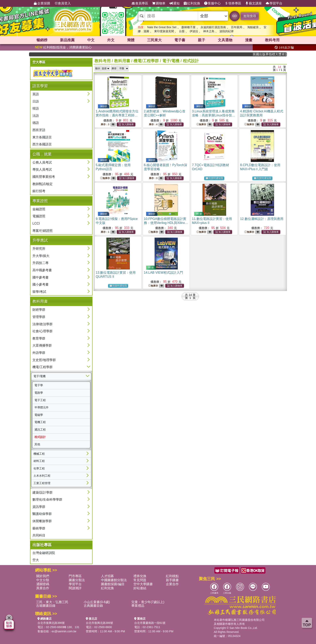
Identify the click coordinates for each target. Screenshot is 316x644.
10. (166, 223)
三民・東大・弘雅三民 (52, 602)
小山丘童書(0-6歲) (97, 602)
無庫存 (201, 125)
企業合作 (172, 584)
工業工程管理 (42, 483)
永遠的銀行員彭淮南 (213, 27)
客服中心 (212, 3)
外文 (111, 40)
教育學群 (39, 338)
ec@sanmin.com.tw (64, 631)
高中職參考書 (42, 270)
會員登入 (62, 3)
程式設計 (40, 437)
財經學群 (39, 310)
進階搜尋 (250, 16)
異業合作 (43, 588)
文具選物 (225, 40)
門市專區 (75, 576)
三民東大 (154, 40)
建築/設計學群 (43, 492)
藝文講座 (254, 3)
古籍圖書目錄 (46, 606)
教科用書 (122, 61)
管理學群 (39, 317)
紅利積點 (172, 576)
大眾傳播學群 (42, 345)
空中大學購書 (143, 584)
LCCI (36, 223)
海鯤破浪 (253, 27)
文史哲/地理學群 (44, 360)
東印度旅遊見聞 (164, 31)
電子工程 (40, 400)
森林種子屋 (188, 27)
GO (234, 16)
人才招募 (107, 576)
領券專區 (233, 3)
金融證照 (39, 209)
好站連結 (140, 588)
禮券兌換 (140, 576)
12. (262, 219)
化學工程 (39, 468)
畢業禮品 (138, 606)
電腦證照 (39, 216)
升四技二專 (41, 263)
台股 (182, 31)
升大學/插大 (41, 256)
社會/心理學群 (43, 331)
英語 (36, 94)
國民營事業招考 (44, 177)
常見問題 (140, 580)
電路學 (39, 393)
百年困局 (237, 27)
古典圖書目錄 (93, 606)
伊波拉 (194, 31)
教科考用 (272, 40)
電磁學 (39, 415)
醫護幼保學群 (42, 514)
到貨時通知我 (214, 178)
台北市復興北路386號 (51, 623)
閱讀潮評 (75, 588)
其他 (37, 444)
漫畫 (249, 40)
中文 (91, 40)
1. (117, 115)
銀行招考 (39, 191)
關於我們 (43, 576)
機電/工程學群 (43, 367)
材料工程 (39, 461)
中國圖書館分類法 (114, 580)
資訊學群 (39, 507)
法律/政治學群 (43, 324)
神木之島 (209, 31)
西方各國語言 (42, 144)
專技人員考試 (42, 169)
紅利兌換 (192, 3)
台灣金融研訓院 (44, 553)
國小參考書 (41, 284)
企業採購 (42, 3)
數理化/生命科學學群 (47, 500)
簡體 (131, 40)
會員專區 (140, 3)
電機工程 (40, 422)
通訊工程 (40, 430)
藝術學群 (39, 528)
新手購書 (172, 580)
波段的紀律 (227, 31)
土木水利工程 (42, 476)
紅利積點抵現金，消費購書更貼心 (63, 47)
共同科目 (39, 535)
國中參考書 (41, 277)
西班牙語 (39, 130)
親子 (202, 40)
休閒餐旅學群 (42, 521)
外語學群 (39, 353)
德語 (36, 123)
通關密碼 (43, 584)
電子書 (180, 40)
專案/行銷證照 (43, 231)
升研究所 (39, 249)
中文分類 (43, 580)
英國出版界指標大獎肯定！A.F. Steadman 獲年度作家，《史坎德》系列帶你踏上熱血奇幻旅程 (273, 54)
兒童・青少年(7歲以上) (148, 602)
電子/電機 (39, 376)
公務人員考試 (42, 162)
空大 (36, 560)
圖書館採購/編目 (113, 584)
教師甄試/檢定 (43, 184)
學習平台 (274, 3)
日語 (36, 101)
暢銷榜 (42, 40)
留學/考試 (39, 292)
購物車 (159, 3)
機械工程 (39, 454)
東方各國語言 (42, 137)
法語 (36, 116)
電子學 (39, 385)
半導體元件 (42, 407)
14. (163, 273)
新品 (67, 40)
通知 (175, 3)
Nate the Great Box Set (162, 27)
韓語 (36, 108)
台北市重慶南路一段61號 (150, 623)
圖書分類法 (77, 580)
